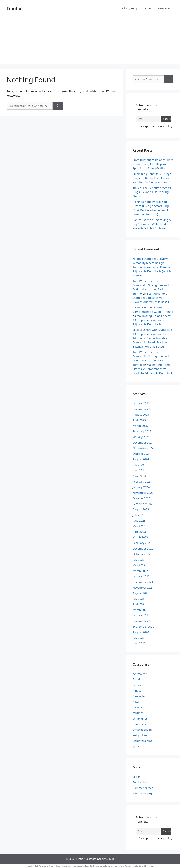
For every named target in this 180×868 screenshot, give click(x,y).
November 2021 (143, 587)
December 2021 (143, 582)
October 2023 (141, 498)
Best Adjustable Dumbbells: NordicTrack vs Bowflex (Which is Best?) (150, 342)
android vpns (145, 866)
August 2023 (141, 509)
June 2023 (139, 521)
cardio (137, 685)
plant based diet (87, 866)
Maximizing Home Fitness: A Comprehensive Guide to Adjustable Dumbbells (152, 320)
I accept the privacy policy (154, 126)
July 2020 (138, 638)
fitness (137, 691)
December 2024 (143, 442)
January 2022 (141, 576)
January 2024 (141, 487)
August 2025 (141, 415)
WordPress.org (142, 793)
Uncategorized (142, 730)
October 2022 (141, 554)
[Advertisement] (90, 41)
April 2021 (139, 604)
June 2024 (139, 470)
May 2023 (139, 526)
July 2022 (138, 560)
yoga (136, 746)
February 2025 (142, 431)
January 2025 (141, 437)
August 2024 (141, 459)
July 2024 (138, 465)
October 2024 (141, 454)
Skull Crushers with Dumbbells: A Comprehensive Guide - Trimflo (153, 334)
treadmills (139, 724)
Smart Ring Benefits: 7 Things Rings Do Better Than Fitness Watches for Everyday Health (152, 178)
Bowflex (138, 679)
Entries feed (140, 782)
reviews (137, 707)
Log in (137, 777)
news (136, 702)
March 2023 (140, 537)
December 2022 (143, 548)
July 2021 (138, 599)
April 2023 (139, 532)
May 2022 (139, 565)
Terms (147, 8)
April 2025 (139, 420)
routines (138, 713)
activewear (140, 674)
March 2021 (140, 610)
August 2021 (141, 593)
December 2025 (143, 409)
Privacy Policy (130, 8)
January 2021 (141, 615)
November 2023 (143, 493)
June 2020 (139, 643)
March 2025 (140, 426)
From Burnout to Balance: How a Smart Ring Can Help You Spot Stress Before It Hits (153, 164)
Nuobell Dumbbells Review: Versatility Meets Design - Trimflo (150, 263)
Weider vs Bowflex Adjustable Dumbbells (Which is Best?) (152, 271)
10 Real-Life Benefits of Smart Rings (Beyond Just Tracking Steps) (152, 192)
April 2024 (139, 476)
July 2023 (138, 515)
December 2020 (143, 621)
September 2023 (143, 504)
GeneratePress (106, 859)
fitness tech (140, 696)
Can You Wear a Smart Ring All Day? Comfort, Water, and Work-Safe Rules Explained (152, 224)
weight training (142, 741)
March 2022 (140, 571)
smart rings (140, 718)
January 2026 (141, 403)
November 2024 (143, 448)
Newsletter (164, 8)
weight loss (140, 735)
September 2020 (143, 627)
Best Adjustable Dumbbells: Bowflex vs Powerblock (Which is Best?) (151, 298)
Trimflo (14, 8)
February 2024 (142, 482)
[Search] (58, 106)
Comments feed (143, 788)
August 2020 (141, 632)
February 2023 (142, 543)
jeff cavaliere (42, 866)
